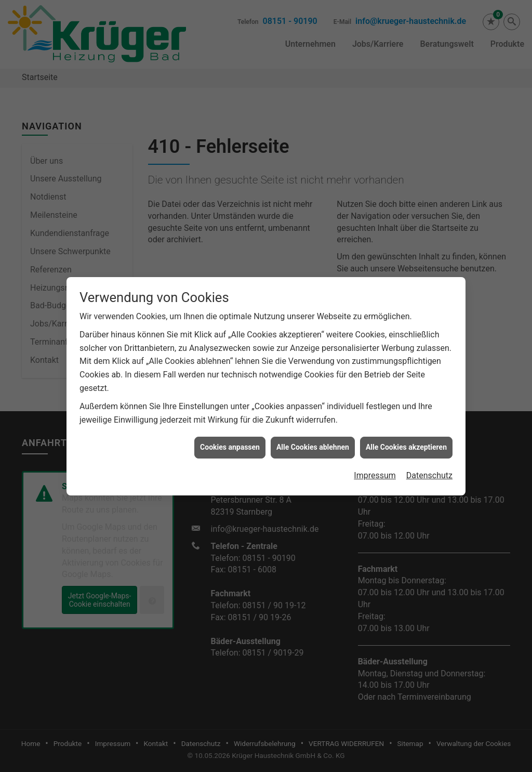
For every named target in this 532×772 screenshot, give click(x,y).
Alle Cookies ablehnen (313, 439)
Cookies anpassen (230, 439)
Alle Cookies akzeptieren (406, 439)
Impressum (375, 468)
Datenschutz (429, 468)
